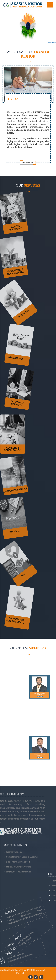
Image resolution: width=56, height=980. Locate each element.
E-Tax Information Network (18, 876)
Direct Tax (28, 295)
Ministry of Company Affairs (18, 881)
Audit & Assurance (13, 225)
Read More (28, 163)
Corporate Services (20, 399)
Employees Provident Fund (19, 886)
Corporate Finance (13, 487)
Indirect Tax (19, 354)
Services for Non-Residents (21, 617)
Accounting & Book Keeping (12, 268)
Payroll (11, 529)
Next (50, 26)
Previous (6, 26)
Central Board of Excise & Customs (22, 871)
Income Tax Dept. (14, 866)
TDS (28, 557)
